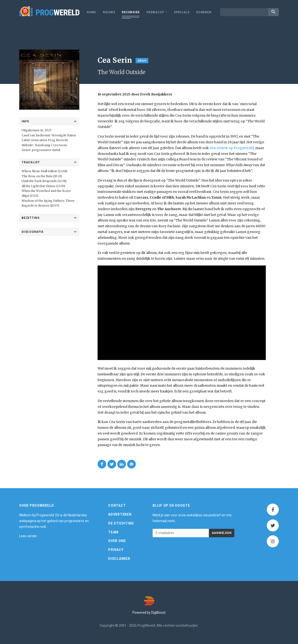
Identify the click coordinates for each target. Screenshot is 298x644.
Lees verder (28, 536)
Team (113, 532)
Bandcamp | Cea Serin (51, 145)
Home (91, 12)
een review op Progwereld (232, 148)
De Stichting (121, 523)
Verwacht (155, 12)
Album (142, 61)
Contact (117, 506)
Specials (182, 12)
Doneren (204, 12)
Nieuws (109, 12)
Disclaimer (119, 559)
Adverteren (120, 514)
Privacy (116, 550)
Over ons (117, 541)
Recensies (131, 12)
